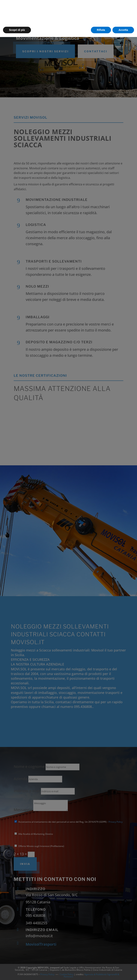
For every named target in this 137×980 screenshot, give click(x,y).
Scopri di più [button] (17, 973)
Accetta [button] (123, 973)
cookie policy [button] (63, 960)
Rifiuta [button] (101, 973)
